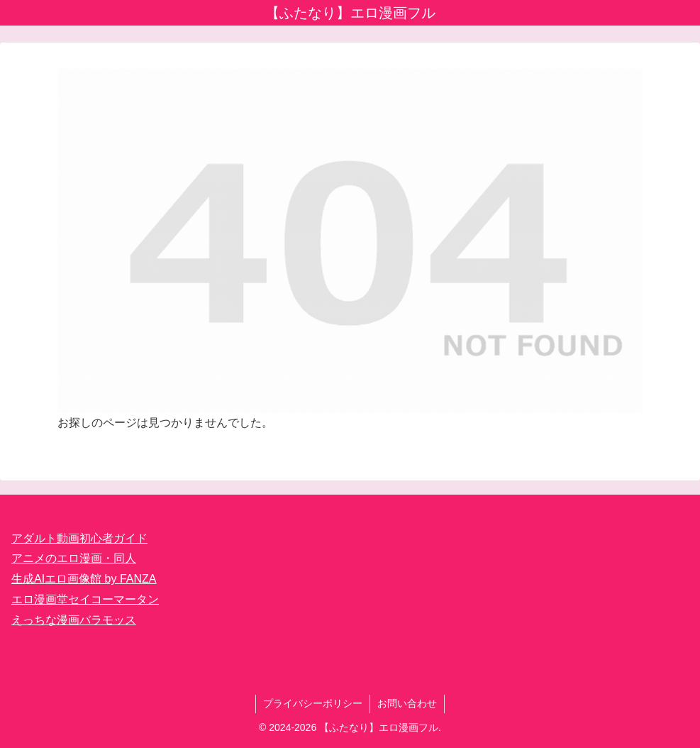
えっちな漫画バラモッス (74, 620)
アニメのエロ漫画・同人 (74, 558)
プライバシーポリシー (313, 703)
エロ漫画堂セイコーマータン (85, 599)
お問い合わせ (407, 703)
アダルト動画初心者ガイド (79, 538)
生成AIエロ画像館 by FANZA (84, 579)
